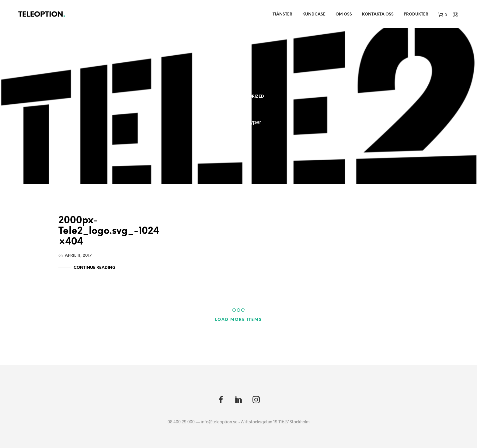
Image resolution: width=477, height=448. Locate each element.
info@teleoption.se (219, 422)
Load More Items (238, 320)
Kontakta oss (378, 14)
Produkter (416, 14)
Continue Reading (95, 268)
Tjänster (282, 14)
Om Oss (344, 14)
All (216, 97)
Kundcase (314, 14)
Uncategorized (246, 97)
